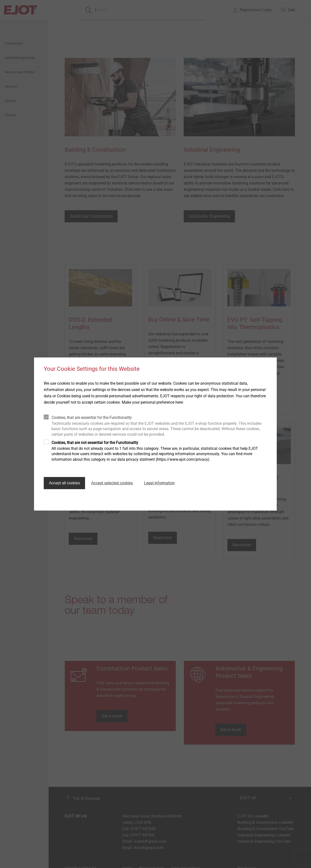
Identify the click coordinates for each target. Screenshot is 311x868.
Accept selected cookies (112, 483)
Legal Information (159, 483)
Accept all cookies (64, 483)
